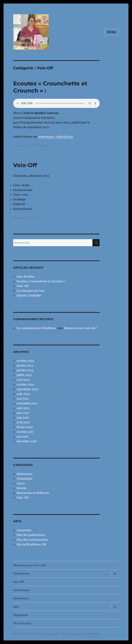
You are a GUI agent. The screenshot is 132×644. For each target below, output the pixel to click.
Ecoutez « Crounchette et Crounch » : (42, 281)
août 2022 (23, 394)
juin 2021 (23, 413)
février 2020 (25, 427)
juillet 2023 (24, 375)
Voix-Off (44, 145)
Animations (24, 474)
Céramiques (24, 479)
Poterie (21, 488)
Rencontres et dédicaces (33, 493)
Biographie (21, 615)
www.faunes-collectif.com (56, 137)
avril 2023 (23, 380)
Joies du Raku (26, 277)
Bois (16, 607)
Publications (22, 574)
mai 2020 (23, 418)
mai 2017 (22, 436)
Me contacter (22, 623)
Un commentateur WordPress (36, 328)
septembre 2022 (27, 389)
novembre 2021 (27, 403)
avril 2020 (23, 422)
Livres (35, 145)
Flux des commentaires (32, 540)
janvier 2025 (25, 365)
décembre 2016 (27, 441)
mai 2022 (23, 399)
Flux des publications (31, 535)
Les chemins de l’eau (31, 291)
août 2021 (23, 408)
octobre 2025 (25, 361)
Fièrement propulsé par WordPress (81, 634)
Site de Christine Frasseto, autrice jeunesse (36, 634)
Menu (112, 32)
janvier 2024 (25, 370)
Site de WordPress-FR (31, 544)
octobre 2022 (25, 384)
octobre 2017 (25, 432)
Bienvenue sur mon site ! (81, 328)
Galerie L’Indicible (29, 295)
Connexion (24, 530)
